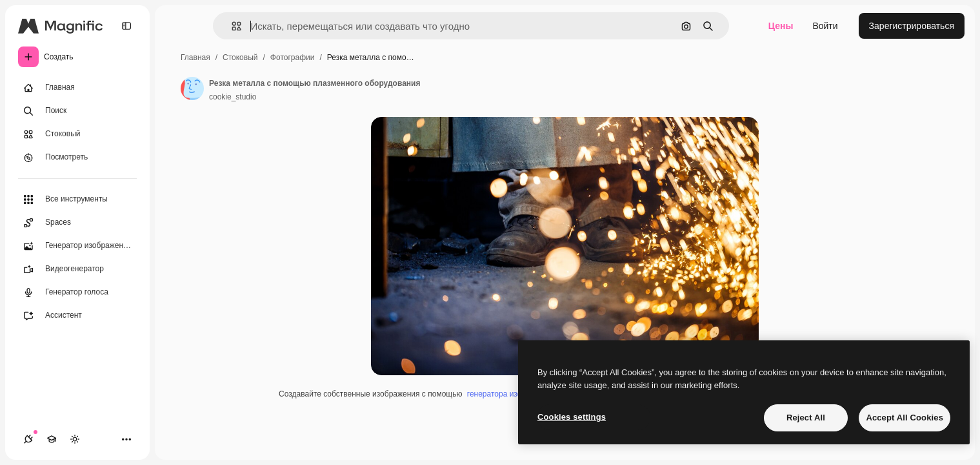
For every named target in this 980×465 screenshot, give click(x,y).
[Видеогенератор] (77, 269)
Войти (825, 26)
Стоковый (240, 57)
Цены (781, 26)
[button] (231, 26)
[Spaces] (77, 223)
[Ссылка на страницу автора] (192, 88)
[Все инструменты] (77, 200)
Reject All (806, 418)
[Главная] (77, 88)
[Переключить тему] (75, 439)
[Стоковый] (77, 134)
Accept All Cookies (905, 418)
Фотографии (293, 57)
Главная (195, 57)
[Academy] (52, 439)
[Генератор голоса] (77, 293)
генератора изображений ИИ (519, 394)
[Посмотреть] (77, 158)
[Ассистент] (77, 316)
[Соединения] (28, 439)
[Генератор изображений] (77, 246)
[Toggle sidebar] (126, 26)
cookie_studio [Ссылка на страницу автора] (233, 97)
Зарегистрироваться (912, 26)
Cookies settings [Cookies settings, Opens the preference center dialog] (572, 417)
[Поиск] (77, 111)
